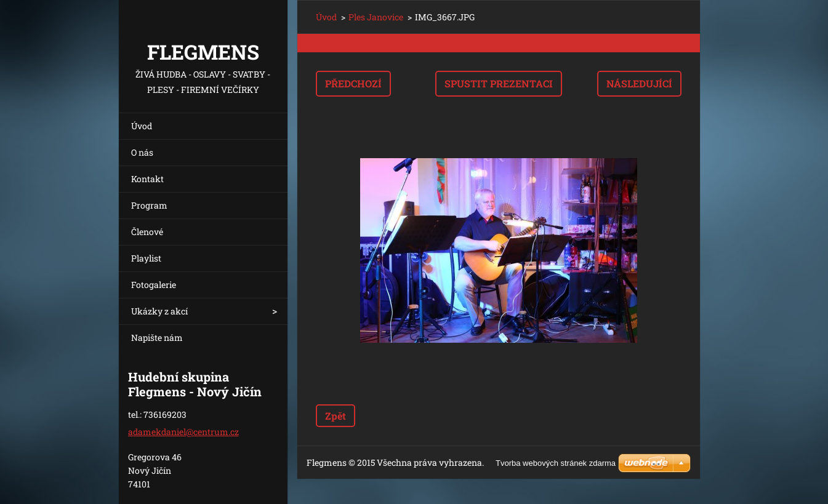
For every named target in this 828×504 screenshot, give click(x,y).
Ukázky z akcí (159, 311)
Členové (147, 232)
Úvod (142, 126)
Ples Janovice (376, 17)
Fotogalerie (154, 285)
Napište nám (157, 338)
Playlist (146, 258)
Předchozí (353, 83)
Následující (639, 83)
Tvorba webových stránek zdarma (556, 463)
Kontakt (147, 179)
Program (149, 205)
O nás (142, 152)
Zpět (336, 416)
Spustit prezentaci (499, 83)
